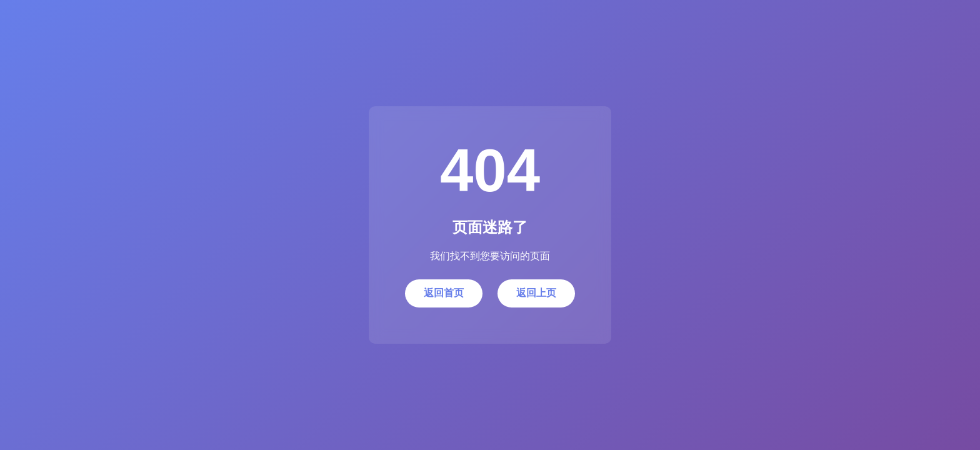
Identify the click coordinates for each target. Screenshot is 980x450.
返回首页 (444, 293)
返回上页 (536, 293)
